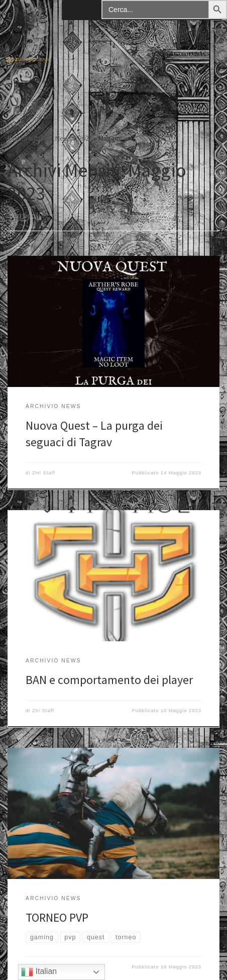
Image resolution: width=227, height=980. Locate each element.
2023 (85, 138)
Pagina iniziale (28, 138)
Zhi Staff (43, 711)
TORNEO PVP (57, 917)
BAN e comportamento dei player (109, 680)
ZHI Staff (44, 473)
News (64, 138)
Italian (39, 972)
